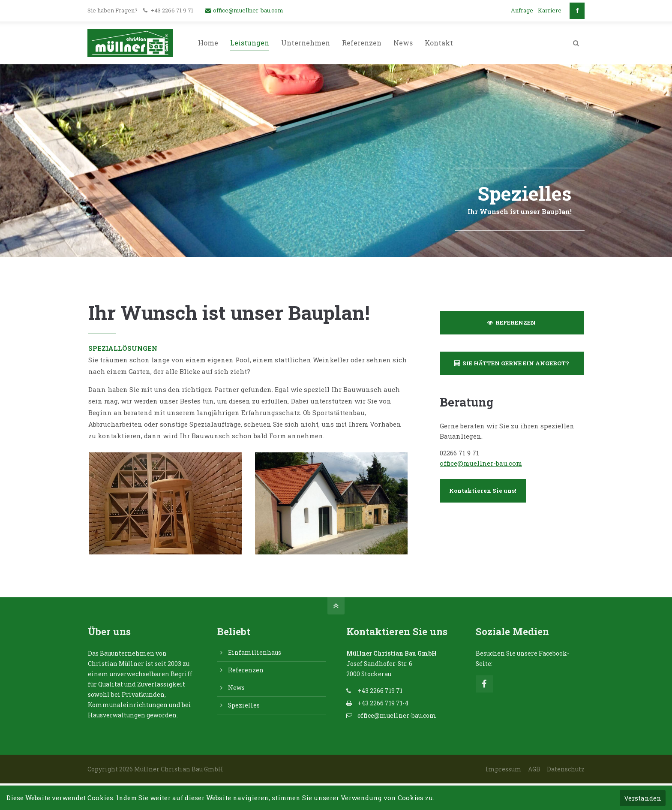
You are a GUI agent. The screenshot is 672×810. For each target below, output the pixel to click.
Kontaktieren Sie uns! (483, 491)
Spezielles (244, 705)
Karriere (550, 10)
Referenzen (246, 670)
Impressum (504, 769)
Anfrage (522, 10)
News (236, 688)
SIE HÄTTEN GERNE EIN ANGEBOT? (512, 363)
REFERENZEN (511, 322)
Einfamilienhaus (255, 652)
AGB (534, 769)
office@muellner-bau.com (244, 10)
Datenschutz (566, 769)
